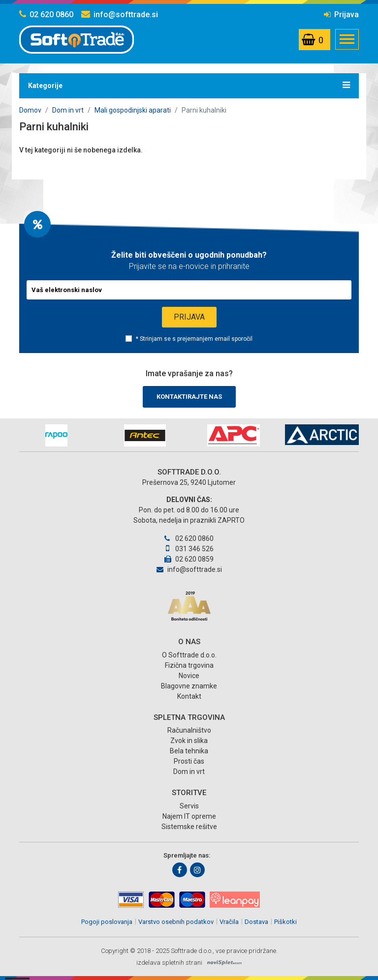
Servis (189, 806)
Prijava (341, 15)
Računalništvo (189, 730)
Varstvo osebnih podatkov (176, 922)
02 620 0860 (46, 15)
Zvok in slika (189, 741)
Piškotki (285, 922)
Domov (30, 110)
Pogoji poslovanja (107, 922)
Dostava (256, 922)
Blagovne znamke (189, 686)
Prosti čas (189, 761)
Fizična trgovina (189, 665)
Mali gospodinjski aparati (133, 110)
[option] (56, 435)
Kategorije (189, 85)
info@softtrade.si (120, 15)
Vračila (229, 922)
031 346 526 (189, 549)
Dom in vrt (68, 110)
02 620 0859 (189, 559)
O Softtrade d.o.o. (189, 655)
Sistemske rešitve (189, 827)
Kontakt (189, 696)
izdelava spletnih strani (169, 963)
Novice (189, 676)
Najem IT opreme (189, 816)
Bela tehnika (189, 751)
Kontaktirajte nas (189, 397)
